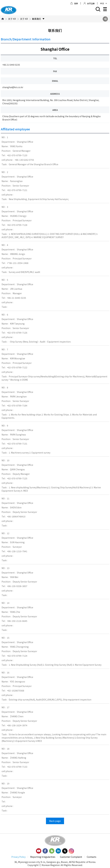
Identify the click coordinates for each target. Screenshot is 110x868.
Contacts (92, 857)
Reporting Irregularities (43, 857)
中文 (104, 3)
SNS (105, 19)
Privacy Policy (18, 857)
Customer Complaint (71, 857)
